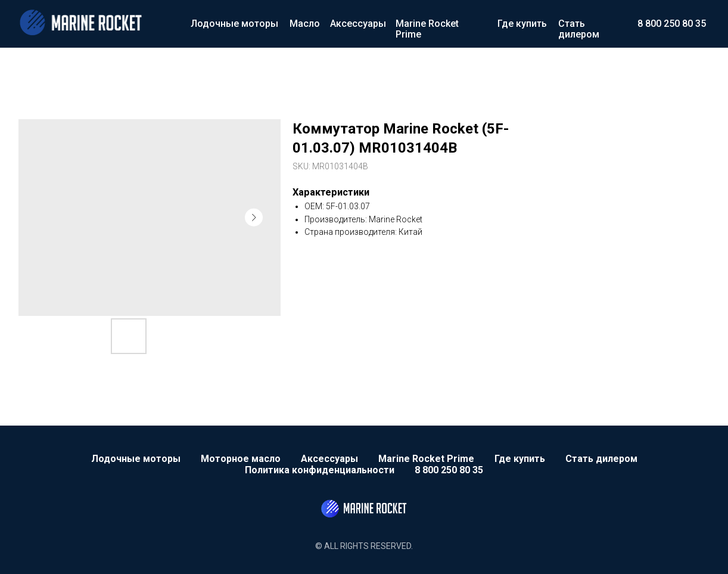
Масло (305, 24)
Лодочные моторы (234, 24)
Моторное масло (241, 459)
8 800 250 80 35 (672, 24)
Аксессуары (358, 24)
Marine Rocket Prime (427, 29)
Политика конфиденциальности (320, 470)
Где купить (522, 24)
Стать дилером (579, 29)
